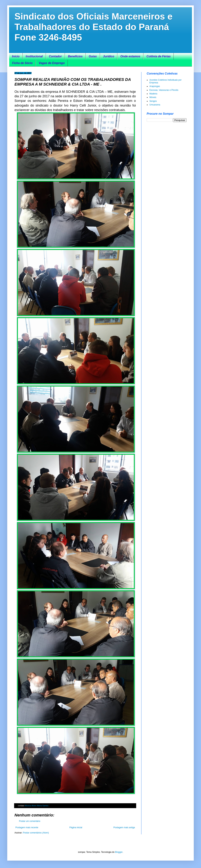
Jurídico (109, 56)
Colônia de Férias (159, 56)
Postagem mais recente (27, 827)
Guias (93, 56)
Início (16, 56)
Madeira (153, 94)
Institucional (34, 56)
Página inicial (76, 827)
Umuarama (155, 105)
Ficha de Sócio (22, 63)
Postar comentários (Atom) (36, 833)
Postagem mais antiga (124, 827)
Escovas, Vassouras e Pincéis (164, 90)
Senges (153, 101)
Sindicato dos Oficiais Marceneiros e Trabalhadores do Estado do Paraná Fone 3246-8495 (94, 27)
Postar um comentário (30, 821)
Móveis (153, 97)
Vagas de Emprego (52, 63)
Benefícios (75, 56)
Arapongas (155, 86)
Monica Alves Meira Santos (37, 806)
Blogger (119, 852)
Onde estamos (130, 56)
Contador (55, 56)
